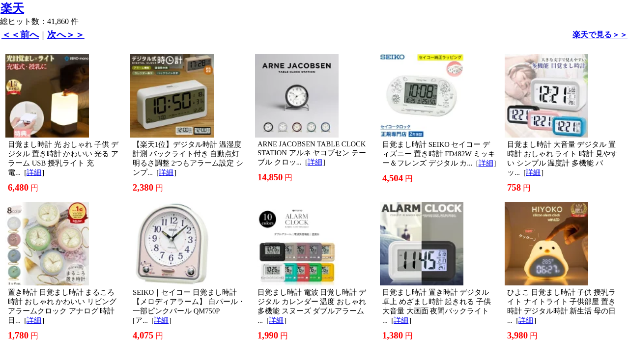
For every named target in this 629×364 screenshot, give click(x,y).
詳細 (34, 172)
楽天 (12, 8)
